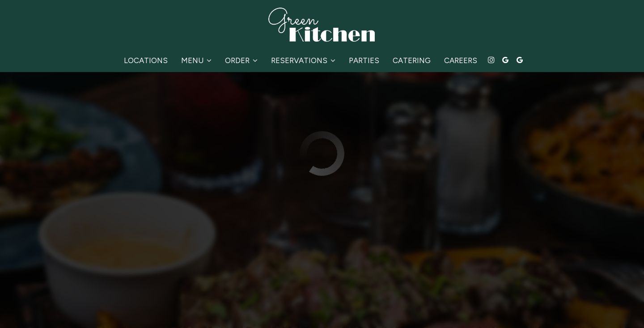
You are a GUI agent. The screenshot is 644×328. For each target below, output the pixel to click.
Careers (461, 60)
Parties (364, 60)
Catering (412, 60)
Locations (146, 60)
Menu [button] (196, 60)
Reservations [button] (303, 60)
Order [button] (241, 60)
